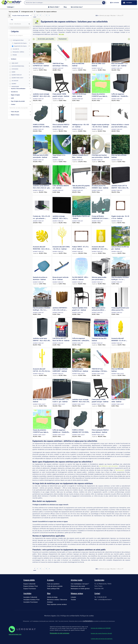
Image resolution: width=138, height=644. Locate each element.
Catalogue (11, 7)
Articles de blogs (52, 597)
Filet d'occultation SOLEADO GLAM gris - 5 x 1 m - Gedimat (120, 280)
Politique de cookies (87, 616)
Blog (65, 7)
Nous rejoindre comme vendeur (57, 604)
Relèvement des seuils (78, 586)
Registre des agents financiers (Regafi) (101, 633)
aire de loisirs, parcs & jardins (109, 466)
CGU (58, 616)
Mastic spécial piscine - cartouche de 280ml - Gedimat (99, 310)
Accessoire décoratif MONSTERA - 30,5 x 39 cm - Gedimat (41, 249)
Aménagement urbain (27, 12)
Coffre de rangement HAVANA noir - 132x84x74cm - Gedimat (120, 96)
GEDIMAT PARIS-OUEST (78, 374)
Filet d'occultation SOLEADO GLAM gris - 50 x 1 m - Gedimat (42, 310)
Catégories (15, 32)
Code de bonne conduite (55, 586)
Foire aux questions (53, 584)
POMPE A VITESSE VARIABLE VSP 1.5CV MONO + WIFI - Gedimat (41, 127)
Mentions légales (50, 616)
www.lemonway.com (15, 634)
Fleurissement (62, 39)
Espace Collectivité (29, 584)
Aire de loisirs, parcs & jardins (46, 39)
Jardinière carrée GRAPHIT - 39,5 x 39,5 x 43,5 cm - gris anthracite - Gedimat (41, 188)
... (43, 15)
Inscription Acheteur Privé (31, 600)
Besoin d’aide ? (54, 7)
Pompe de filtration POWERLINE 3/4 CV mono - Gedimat (100, 218)
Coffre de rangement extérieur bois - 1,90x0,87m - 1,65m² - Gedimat (81, 341)
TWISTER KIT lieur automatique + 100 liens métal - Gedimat (60, 66)
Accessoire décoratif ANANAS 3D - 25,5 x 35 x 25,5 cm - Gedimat (99, 249)
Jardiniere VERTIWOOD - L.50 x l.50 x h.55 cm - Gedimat (60, 310)
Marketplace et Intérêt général (80, 589)
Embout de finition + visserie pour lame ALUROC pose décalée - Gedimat (120, 127)
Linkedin (73, 597)
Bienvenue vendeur (53, 600)
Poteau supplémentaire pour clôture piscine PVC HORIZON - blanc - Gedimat (120, 310)
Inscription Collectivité (30, 597)
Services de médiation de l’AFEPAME (101, 628)
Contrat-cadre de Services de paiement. (102, 639)
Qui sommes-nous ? (77, 7)
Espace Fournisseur (30, 589)
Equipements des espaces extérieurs (46, 12)
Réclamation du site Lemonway (60, 633)
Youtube (73, 600)
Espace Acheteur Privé (31, 586)
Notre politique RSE (53, 589)
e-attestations (88, 621)
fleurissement (120, 470)
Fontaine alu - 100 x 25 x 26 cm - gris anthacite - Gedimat (41, 218)
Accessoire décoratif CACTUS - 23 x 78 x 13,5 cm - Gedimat (42, 371)
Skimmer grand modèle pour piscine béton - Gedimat (99, 280)
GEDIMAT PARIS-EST (38, 68)
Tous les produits (13, 12)
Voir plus (61, 34)
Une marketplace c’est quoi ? (80, 584)
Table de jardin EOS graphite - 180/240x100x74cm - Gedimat (81, 188)
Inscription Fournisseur (31, 602)
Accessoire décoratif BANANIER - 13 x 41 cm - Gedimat (119, 341)
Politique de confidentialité (70, 616)
